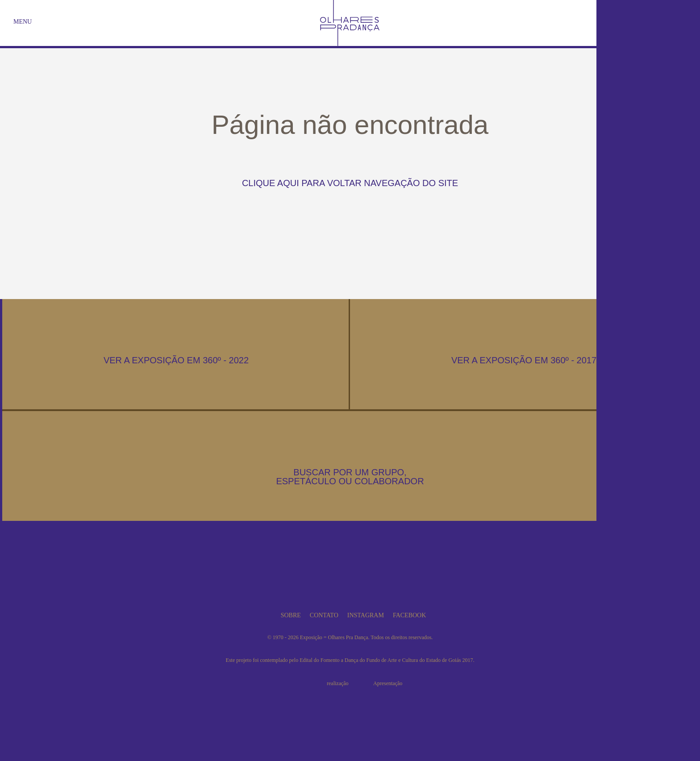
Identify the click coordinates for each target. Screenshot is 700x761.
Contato (324, 615)
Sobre (291, 615)
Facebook (409, 615)
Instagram (366, 615)
